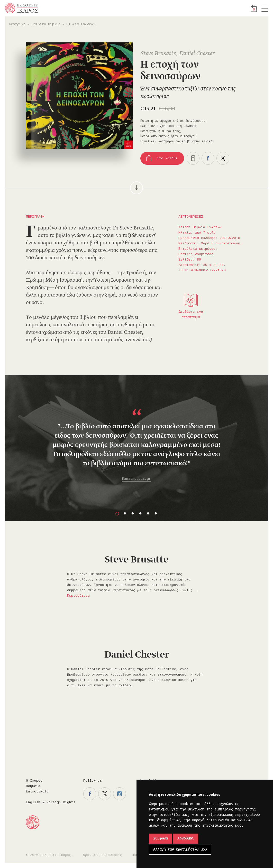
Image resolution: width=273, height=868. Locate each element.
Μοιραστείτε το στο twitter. (223, 158)
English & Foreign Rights (51, 802)
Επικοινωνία (37, 792)
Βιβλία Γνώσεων (81, 24)
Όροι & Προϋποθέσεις (103, 855)
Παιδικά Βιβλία (46, 24)
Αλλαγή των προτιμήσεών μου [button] (180, 849)
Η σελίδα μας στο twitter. (105, 794)
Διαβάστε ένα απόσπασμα (191, 315)
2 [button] (125, 514)
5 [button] (148, 514)
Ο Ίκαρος (34, 781)
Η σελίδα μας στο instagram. (120, 794)
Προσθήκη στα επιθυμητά (193, 158)
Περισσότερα (78, 596)
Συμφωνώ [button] (160, 838)
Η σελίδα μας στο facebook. (90, 794)
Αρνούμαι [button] (186, 838)
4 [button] (140, 514)
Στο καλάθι (167, 158)
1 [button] (117, 514)
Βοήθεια (33, 786)
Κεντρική (17, 24)
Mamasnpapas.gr (136, 479)
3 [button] (133, 514)
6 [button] (156, 514)
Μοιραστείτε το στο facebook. (208, 158)
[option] (136, 436)
